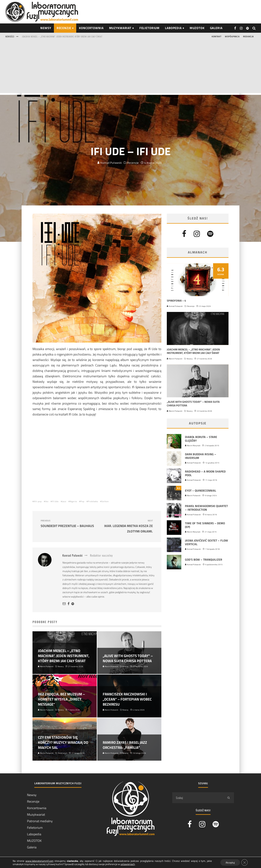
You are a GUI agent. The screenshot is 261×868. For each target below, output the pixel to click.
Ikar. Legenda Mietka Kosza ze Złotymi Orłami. (126, 526)
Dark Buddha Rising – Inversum (201, 456)
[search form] (198, 798)
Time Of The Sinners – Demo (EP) (205, 525)
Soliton (105, 501)
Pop (82, 501)
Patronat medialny (40, 821)
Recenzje (133, 158)
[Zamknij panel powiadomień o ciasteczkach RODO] (244, 862)
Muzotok (197, 28)
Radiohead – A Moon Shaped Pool (205, 473)
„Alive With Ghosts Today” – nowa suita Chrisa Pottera (193, 404)
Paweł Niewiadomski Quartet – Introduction (206, 508)
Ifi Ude (55, 501)
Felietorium (149, 28)
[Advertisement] (130, 68)
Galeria (216, 28)
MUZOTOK (34, 841)
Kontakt (216, 36)
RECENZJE (64, 28)
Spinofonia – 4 (176, 301)
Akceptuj (230, 862)
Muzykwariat (120, 28)
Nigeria (73, 501)
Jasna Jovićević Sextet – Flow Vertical (206, 542)
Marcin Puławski (175, 359)
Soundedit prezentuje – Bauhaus (67, 524)
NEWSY (46, 28)
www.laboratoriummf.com (39, 861)
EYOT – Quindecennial (201, 490)
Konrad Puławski (110, 158)
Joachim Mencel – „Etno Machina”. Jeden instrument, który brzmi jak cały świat (62, 36)
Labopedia (173, 28)
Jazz (64, 501)
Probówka (93, 501)
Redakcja (248, 36)
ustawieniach (128, 864)
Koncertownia (91, 28)
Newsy (190, 359)
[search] (229, 798)
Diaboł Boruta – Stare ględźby (201, 439)
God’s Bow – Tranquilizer (204, 560)
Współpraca (232, 36)
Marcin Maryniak (193, 446)
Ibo (47, 501)
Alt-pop (38, 501)
